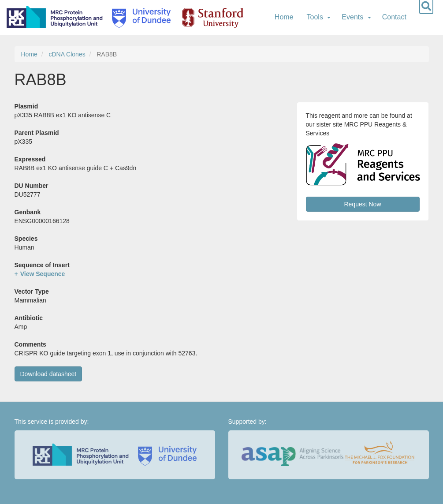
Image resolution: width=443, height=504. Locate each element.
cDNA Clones (67, 54)
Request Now (362, 204)
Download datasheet (48, 374)
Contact (394, 17)
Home (284, 17)
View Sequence (43, 274)
